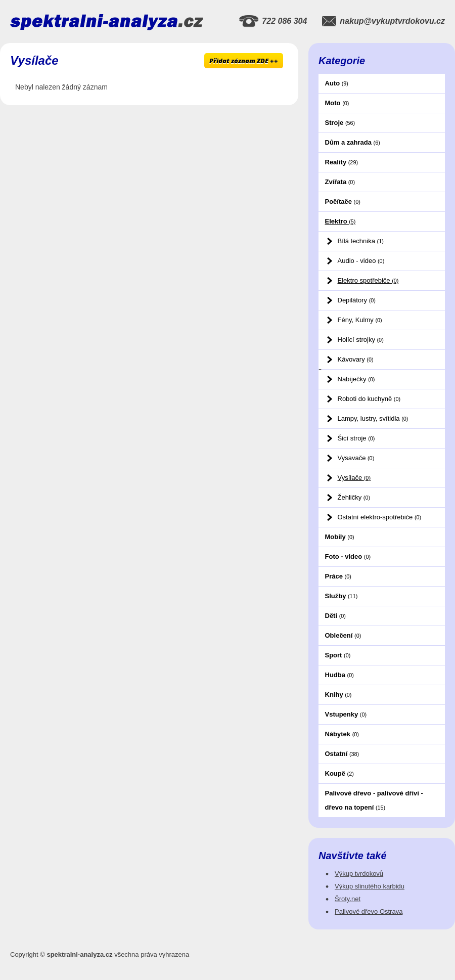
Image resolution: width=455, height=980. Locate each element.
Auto (337, 83)
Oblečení (343, 635)
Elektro (340, 221)
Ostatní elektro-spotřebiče (380, 517)
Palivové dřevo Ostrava (369, 911)
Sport (338, 655)
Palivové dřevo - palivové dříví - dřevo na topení (374, 800)
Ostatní (342, 754)
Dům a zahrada (353, 142)
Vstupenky (346, 714)
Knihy (338, 695)
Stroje (340, 123)
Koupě (339, 773)
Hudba (339, 675)
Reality (342, 162)
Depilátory (357, 300)
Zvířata (340, 182)
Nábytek (342, 734)
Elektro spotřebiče (368, 280)
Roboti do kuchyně (369, 399)
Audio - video (361, 261)
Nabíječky (356, 379)
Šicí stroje (356, 438)
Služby (342, 596)
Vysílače (354, 478)
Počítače (343, 202)
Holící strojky (361, 340)
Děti (335, 616)
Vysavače (356, 458)
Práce (338, 576)
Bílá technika (361, 241)
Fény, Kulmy (360, 320)
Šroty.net (348, 899)
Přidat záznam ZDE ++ (244, 61)
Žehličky (354, 497)
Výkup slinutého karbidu (370, 886)
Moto (337, 103)
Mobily (340, 537)
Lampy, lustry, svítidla (373, 418)
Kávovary (356, 359)
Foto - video (348, 556)
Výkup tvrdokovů (359, 874)
